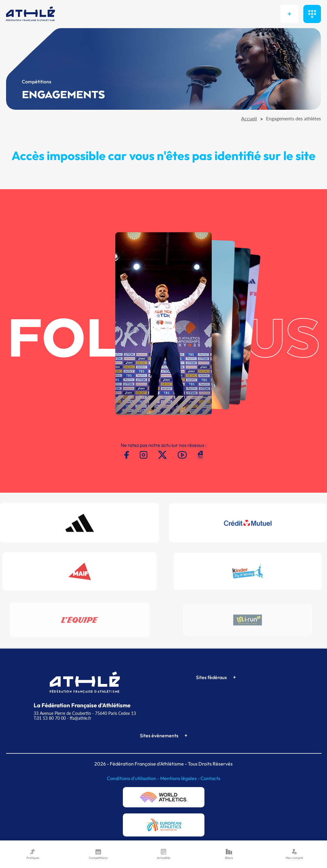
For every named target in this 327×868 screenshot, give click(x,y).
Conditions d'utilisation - (133, 778)
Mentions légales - (180, 778)
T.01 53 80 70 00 (50, 718)
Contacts (210, 778)
